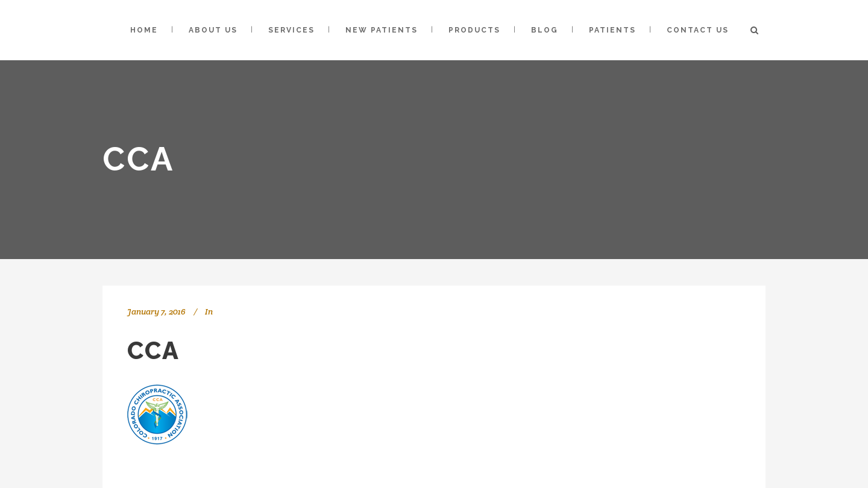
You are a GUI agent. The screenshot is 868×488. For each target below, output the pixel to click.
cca (153, 350)
